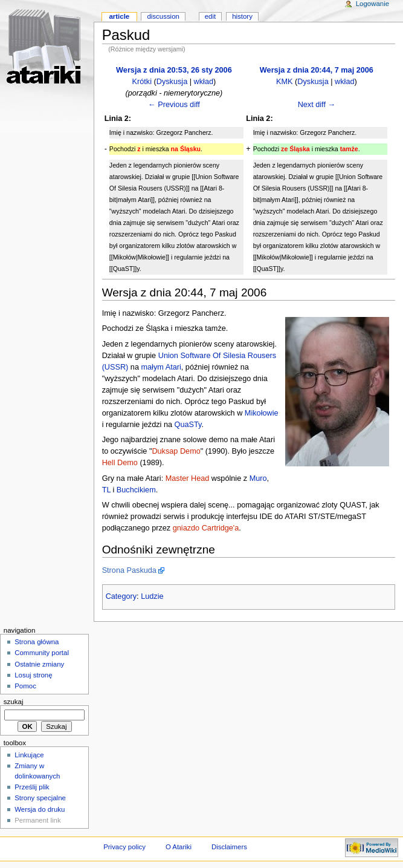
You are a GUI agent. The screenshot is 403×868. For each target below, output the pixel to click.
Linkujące (29, 755)
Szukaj (14, 702)
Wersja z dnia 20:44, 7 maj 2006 (317, 70)
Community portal (42, 653)
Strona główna (37, 642)
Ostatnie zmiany (39, 664)
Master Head (188, 478)
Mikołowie (262, 413)
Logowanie (372, 4)
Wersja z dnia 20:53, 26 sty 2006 (174, 70)
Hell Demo (120, 463)
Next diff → (317, 105)
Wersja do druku (40, 809)
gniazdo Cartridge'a (206, 528)
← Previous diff (174, 105)
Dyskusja (172, 82)
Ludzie (152, 596)
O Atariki (179, 847)
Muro (258, 478)
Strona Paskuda (129, 570)
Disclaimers (229, 847)
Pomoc (25, 686)
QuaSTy (188, 425)
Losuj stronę (33, 675)
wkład (204, 82)
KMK (285, 82)
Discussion (163, 16)
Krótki (142, 82)
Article (119, 16)
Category (121, 596)
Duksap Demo (176, 451)
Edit (210, 16)
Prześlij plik (32, 787)
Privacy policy (124, 847)
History (242, 16)
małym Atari (161, 367)
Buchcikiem (136, 490)
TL (106, 490)
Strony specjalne (40, 798)
